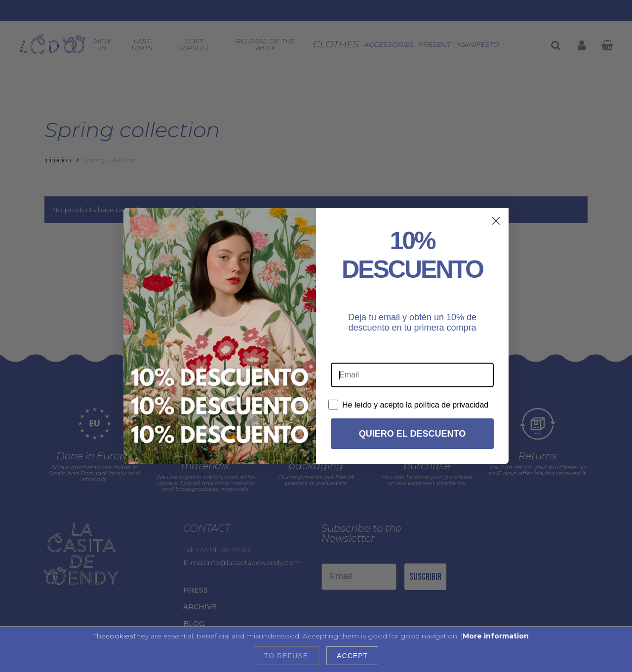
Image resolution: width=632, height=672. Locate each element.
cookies (119, 636)
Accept (352, 656)
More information (496, 636)
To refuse (286, 656)
